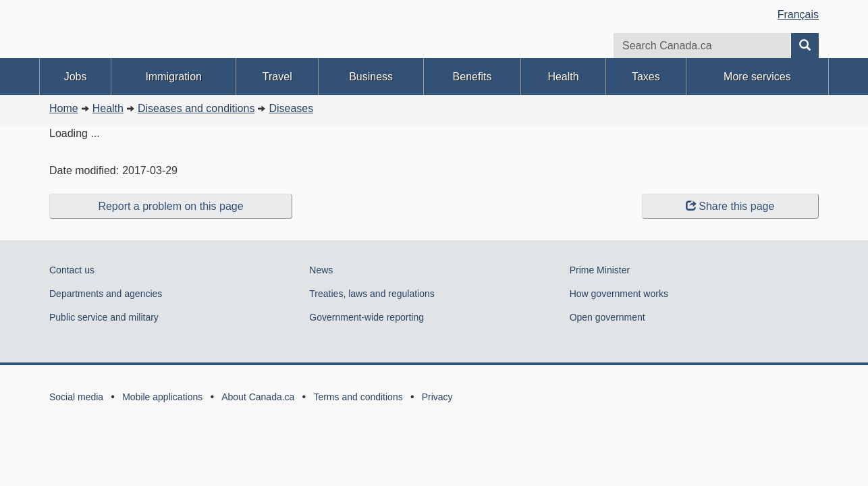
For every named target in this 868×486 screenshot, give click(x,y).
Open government (607, 317)
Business (371, 77)
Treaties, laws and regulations (372, 294)
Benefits (472, 77)
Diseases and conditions (196, 108)
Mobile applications (162, 397)
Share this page (730, 206)
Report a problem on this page (170, 206)
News (321, 270)
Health (563, 77)
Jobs (76, 77)
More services (757, 77)
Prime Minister (600, 270)
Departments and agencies (106, 294)
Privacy (437, 397)
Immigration (173, 77)
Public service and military (104, 317)
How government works (619, 294)
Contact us (72, 270)
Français (798, 15)
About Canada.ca (258, 397)
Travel (277, 77)
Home (64, 108)
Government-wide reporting (367, 317)
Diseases (291, 108)
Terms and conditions (358, 397)
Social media (76, 397)
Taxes (646, 77)
